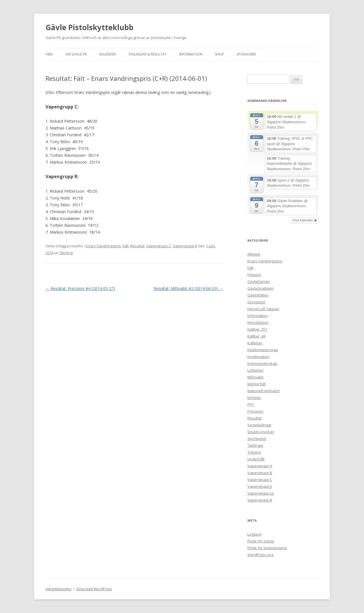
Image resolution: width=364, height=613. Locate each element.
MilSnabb (256, 377)
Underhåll (256, 459)
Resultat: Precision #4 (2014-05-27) (80, 288)
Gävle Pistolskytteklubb (89, 27)
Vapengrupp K (260, 486)
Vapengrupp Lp (261, 493)
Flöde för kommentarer (267, 548)
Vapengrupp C (159, 246)
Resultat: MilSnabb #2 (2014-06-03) (188, 288)
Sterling (66, 253)
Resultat (137, 246)
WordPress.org (260, 555)
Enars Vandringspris (103, 246)
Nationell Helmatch (264, 391)
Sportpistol (257, 439)
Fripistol (254, 275)
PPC (251, 404)
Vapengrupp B (260, 473)
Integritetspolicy (58, 589)
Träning (254, 452)
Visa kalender (305, 220)
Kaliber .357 (257, 329)
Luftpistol (255, 370)
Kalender (107, 54)
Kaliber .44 (256, 336)
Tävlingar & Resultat (147, 54)
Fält (126, 246)
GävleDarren (259, 281)
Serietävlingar (259, 425)
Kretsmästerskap (262, 363)
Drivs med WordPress (94, 589)
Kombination (258, 357)
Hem (49, 54)
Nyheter (254, 398)
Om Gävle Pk (76, 54)
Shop (220, 54)
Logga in (255, 534)
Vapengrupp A (260, 466)
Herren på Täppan (263, 309)
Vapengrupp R (185, 246)
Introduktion (258, 322)
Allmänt (254, 254)
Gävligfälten (258, 295)
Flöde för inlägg (261, 541)
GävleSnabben (260, 288)
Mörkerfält (257, 384)
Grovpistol (256, 302)
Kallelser (255, 343)
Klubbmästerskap (263, 350)
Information (191, 54)
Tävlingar (255, 445)
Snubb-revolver (261, 432)
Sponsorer (246, 54)
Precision (255, 411)
